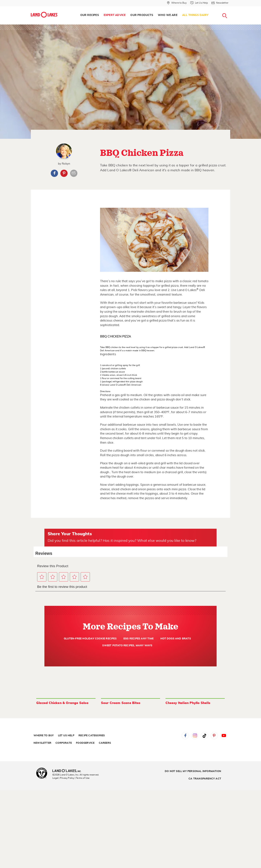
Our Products (142, 15)
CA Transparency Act (205, 779)
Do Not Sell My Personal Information (193, 771)
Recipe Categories (92, 736)
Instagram (195, 736)
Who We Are (168, 15)
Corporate (64, 743)
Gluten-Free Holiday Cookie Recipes (90, 639)
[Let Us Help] (199, 3)
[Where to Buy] (177, 3)
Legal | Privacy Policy (63, 778)
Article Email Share (74, 173)
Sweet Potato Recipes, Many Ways (127, 646)
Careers (105, 743)
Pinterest (64, 173)
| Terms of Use (82, 778)
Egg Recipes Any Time (138, 639)
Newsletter (42, 743)
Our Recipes (90, 15)
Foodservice (85, 743)
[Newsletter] (220, 3)
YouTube (224, 736)
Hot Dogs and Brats (176, 639)
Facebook (54, 173)
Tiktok (205, 736)
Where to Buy (44, 736)
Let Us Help (66, 736)
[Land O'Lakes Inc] (68, 771)
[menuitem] (90, 15)
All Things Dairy (195, 15)
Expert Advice (115, 15)
